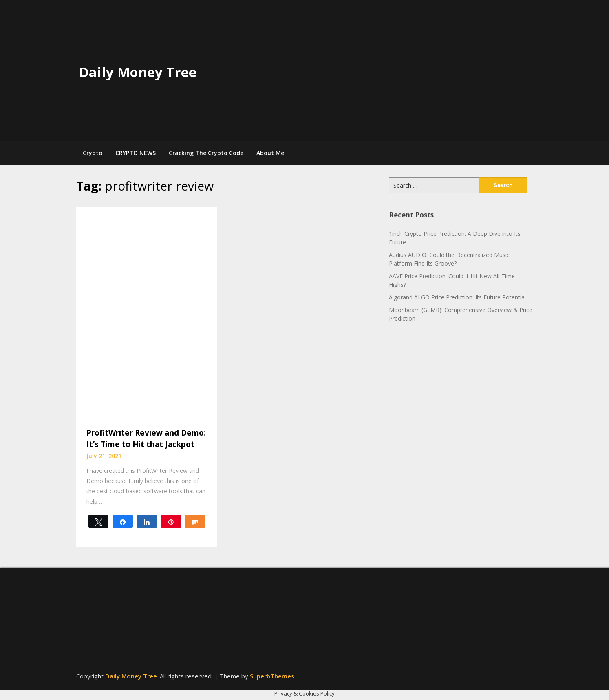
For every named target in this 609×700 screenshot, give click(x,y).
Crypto (93, 153)
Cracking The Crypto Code (206, 153)
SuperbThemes (272, 676)
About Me (270, 153)
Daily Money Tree (138, 72)
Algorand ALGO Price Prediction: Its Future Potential (457, 297)
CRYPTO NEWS (136, 153)
